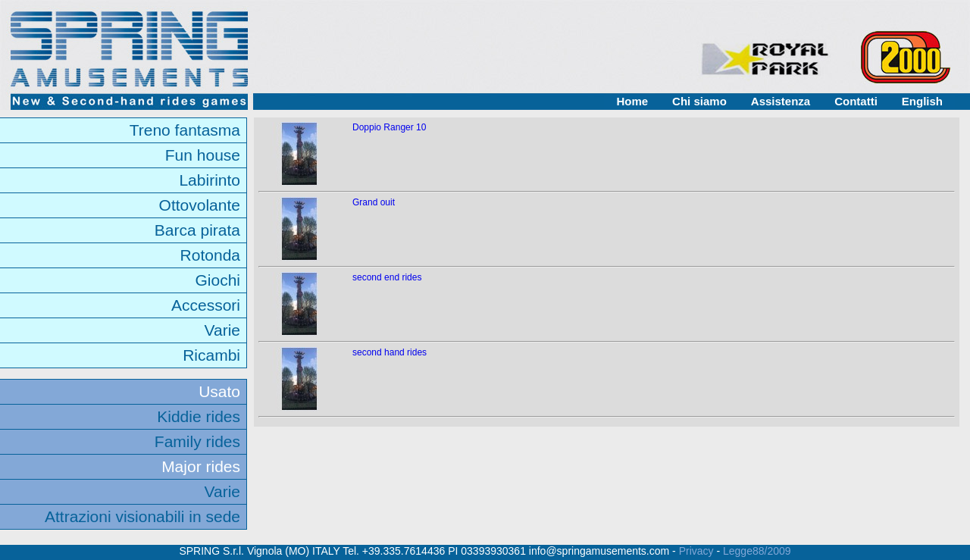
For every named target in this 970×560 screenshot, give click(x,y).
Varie (222, 330)
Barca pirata (197, 230)
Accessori (206, 305)
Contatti (856, 101)
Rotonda (210, 255)
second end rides (387, 277)
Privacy (696, 551)
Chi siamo (699, 101)
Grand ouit (374, 202)
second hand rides (390, 352)
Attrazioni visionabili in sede (142, 516)
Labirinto (210, 180)
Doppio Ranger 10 (389, 127)
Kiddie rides (199, 416)
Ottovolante (200, 205)
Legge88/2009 (757, 551)
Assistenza (781, 101)
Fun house (203, 155)
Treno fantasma (185, 130)
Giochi (217, 280)
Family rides (197, 441)
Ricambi (211, 355)
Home (632, 101)
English (922, 101)
